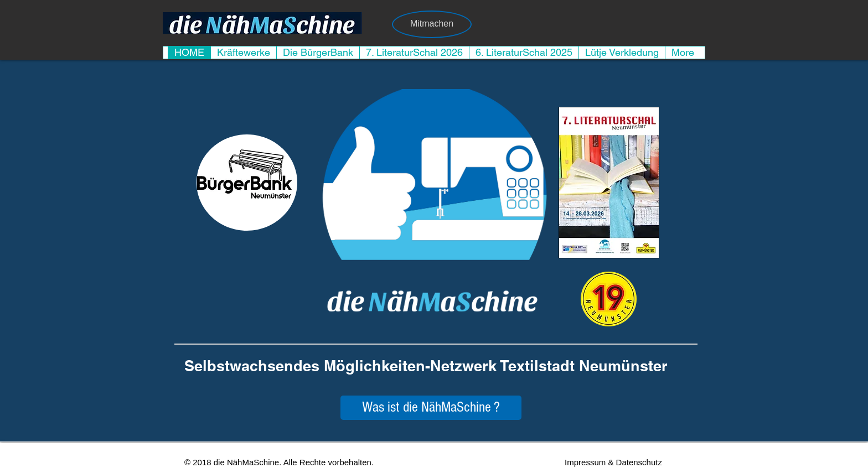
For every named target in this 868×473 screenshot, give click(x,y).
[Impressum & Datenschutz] (613, 462)
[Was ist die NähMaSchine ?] (431, 408)
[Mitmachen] (432, 24)
